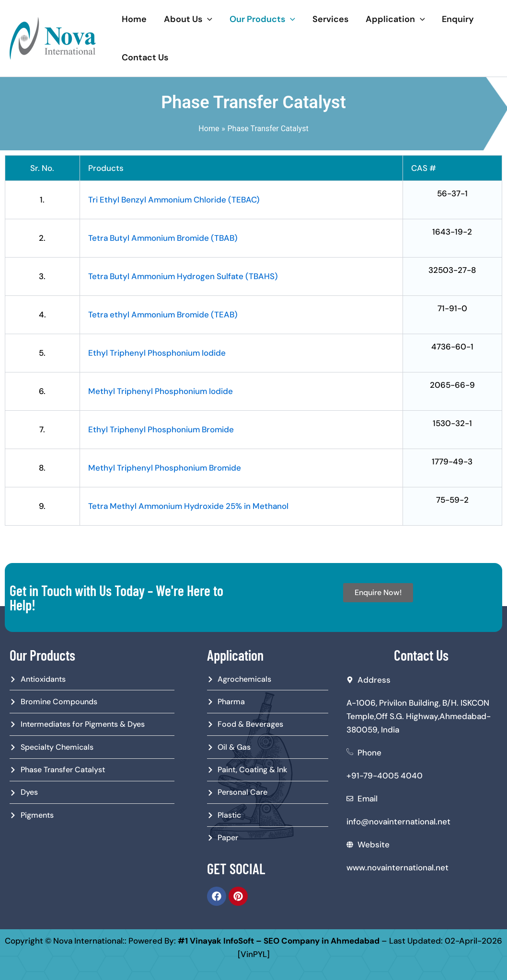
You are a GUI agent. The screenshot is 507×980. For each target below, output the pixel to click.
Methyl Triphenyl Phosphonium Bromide (165, 468)
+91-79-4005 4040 (385, 776)
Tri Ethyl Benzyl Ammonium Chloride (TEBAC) (174, 200)
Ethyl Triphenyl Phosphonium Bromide (161, 429)
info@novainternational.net (398, 822)
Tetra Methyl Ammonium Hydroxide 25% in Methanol (188, 506)
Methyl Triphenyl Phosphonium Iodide (161, 391)
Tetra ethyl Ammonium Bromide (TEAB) (163, 315)
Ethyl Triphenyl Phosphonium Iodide (157, 353)
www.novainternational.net (398, 867)
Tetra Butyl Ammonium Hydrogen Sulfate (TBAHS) (183, 276)
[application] (207, 19)
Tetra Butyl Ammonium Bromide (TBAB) (163, 238)
